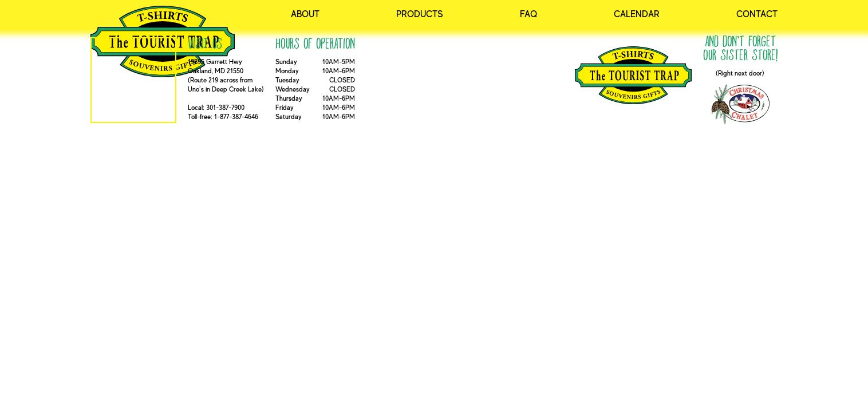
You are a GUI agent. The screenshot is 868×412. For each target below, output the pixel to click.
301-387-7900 (225, 108)
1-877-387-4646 (236, 117)
